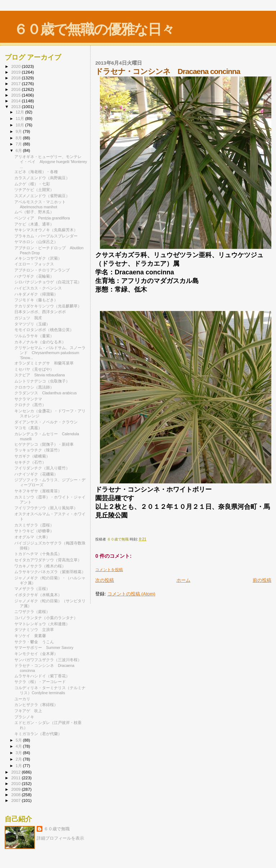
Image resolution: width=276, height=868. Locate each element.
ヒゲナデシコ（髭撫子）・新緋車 (44, 444)
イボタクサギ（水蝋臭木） (38, 595)
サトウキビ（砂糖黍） (34, 531)
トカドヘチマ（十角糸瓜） (38, 554)
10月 (20, 125)
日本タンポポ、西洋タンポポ (40, 312)
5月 (19, 740)
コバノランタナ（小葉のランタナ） (46, 618)
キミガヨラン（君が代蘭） (38, 734)
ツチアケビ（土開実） (34, 190)
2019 (16, 72)
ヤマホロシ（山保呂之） (36, 242)
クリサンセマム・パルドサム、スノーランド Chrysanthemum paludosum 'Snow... (50, 353)
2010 (16, 783)
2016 (16, 89)
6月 (19, 150)
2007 (16, 800)
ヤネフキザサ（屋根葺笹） (38, 491)
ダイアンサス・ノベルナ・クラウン (46, 422)
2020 (16, 66)
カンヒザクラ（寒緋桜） (36, 705)
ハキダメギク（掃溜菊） (36, 294)
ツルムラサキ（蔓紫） (34, 336)
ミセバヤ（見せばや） (34, 369)
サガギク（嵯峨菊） (32, 456)
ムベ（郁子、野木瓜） (34, 212)
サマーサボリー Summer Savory (44, 647)
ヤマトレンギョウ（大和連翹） (42, 624)
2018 (16, 78)
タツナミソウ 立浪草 (34, 630)
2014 (16, 101)
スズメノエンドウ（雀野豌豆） (42, 196)
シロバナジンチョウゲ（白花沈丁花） (48, 282)
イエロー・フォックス (34, 264)
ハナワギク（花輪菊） (34, 276)
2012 (16, 772)
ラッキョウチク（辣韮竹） (38, 450)
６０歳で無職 (57, 829)
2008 (16, 795)
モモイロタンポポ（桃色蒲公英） (44, 330)
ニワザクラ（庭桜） (32, 612)
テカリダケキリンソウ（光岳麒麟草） (48, 306)
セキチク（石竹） (30, 462)
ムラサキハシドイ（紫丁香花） (42, 676)
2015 (16, 95)
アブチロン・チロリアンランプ (42, 270)
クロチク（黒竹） (30, 405)
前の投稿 (262, 580)
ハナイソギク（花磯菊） (36, 474)
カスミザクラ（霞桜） (34, 525)
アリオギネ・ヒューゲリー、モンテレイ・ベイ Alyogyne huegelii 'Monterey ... (51, 162)
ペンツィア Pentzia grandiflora (42, 218)
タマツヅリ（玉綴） (32, 324)
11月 (20, 119)
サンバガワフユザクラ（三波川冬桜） (48, 660)
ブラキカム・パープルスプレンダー (46, 236)
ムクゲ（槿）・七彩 (32, 184)
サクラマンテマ (28, 399)
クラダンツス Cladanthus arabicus (45, 393)
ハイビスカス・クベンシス (38, 288)
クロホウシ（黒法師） (34, 387)
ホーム (183, 580)
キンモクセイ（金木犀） (36, 654)
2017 (16, 83)
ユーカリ (22, 699)
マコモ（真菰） (28, 428)
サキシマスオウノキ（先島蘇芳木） (46, 230)
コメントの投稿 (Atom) (132, 594)
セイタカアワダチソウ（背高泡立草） (48, 560)
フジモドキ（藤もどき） (36, 300)
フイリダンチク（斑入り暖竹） (42, 468)
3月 (19, 753)
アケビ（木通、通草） (34, 224)
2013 (16, 106)
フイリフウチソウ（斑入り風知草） (46, 508)
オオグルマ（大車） (32, 537)
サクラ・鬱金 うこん (34, 642)
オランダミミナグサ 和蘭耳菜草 (44, 363)
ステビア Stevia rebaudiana (40, 375)
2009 (16, 789)
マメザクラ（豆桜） (32, 589)
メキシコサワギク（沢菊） (38, 258)
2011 (16, 778)
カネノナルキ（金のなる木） (40, 342)
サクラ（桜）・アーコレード (40, 682)
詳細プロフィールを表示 (60, 838)
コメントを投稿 (109, 570)
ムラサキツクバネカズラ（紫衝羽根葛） (50, 572)
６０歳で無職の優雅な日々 (94, 29)
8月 (19, 138)
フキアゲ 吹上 (28, 711)
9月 (19, 131)
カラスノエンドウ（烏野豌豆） (42, 178)
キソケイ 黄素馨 (30, 636)
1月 (19, 766)
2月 (19, 759)
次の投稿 (105, 580)
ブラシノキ (24, 717)
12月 (20, 112)
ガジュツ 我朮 (28, 318)
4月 (19, 746)
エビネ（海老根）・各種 (36, 172)
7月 (19, 144)
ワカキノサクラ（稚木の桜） (40, 566)
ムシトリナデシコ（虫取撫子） (42, 381)
